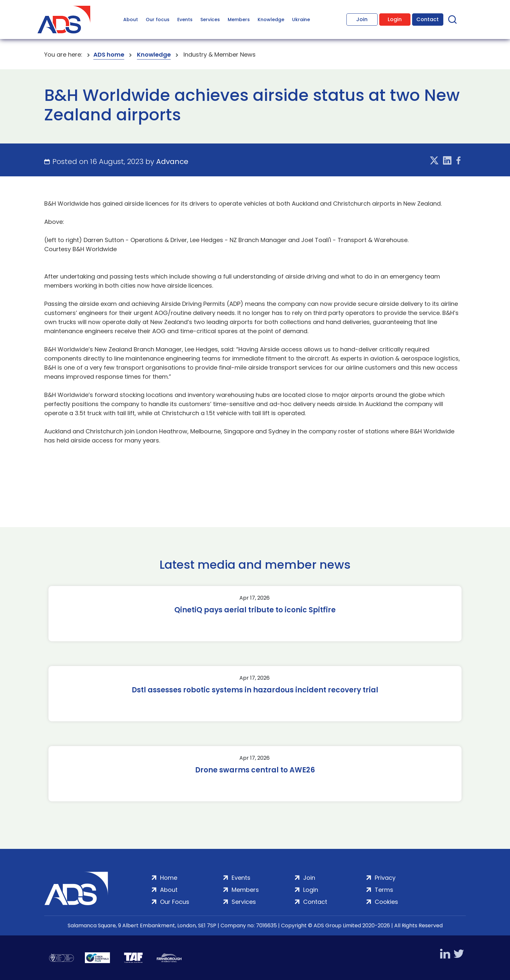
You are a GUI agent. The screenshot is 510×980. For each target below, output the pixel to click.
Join (362, 19)
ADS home (109, 54)
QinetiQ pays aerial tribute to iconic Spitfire (255, 610)
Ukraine (301, 20)
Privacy (385, 878)
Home (169, 878)
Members (239, 20)
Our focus (158, 20)
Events (185, 20)
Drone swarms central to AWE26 (255, 770)
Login (395, 19)
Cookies (386, 902)
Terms (384, 890)
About (131, 20)
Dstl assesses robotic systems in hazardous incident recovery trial (255, 690)
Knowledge (271, 20)
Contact (428, 19)
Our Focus (175, 902)
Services (210, 20)
